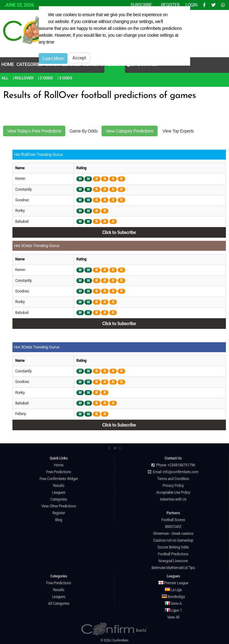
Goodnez (22, 200)
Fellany (21, 414)
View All (173, 617)
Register (59, 513)
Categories (30, 64)
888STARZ (173, 527)
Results (59, 486)
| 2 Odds (45, 78)
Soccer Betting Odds (173, 547)
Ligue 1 (173, 610)
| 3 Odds (65, 78)
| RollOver (23, 78)
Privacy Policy (173, 486)
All (5, 78)
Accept (79, 58)
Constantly (23, 189)
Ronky (20, 211)
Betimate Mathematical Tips (173, 568)
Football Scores (173, 520)
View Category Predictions (129, 131)
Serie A (173, 604)
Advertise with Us (173, 499)
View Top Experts (178, 131)
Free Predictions (59, 472)
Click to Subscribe (119, 232)
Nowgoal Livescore (173, 561)
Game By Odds (83, 131)
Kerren (20, 179)
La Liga (173, 590)
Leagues (59, 492)
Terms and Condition (173, 479)
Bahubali (22, 222)
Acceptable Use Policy (173, 492)
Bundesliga (173, 597)
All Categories (59, 604)
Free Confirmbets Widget (59, 479)
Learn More (53, 58)
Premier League (173, 583)
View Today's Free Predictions (34, 131)
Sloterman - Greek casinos (173, 534)
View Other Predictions (59, 506)
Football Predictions (173, 554)
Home (8, 64)
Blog (59, 520)
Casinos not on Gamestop (173, 540)
